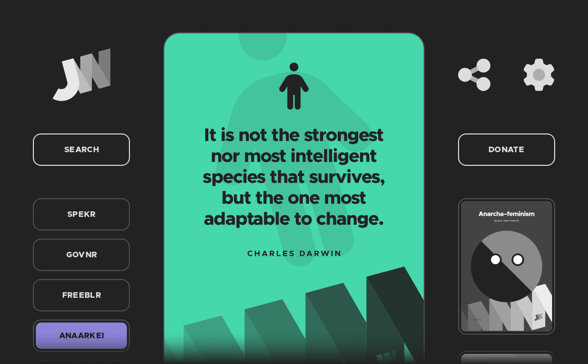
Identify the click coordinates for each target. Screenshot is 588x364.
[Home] (81, 75)
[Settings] (539, 75)
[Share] (474, 75)
